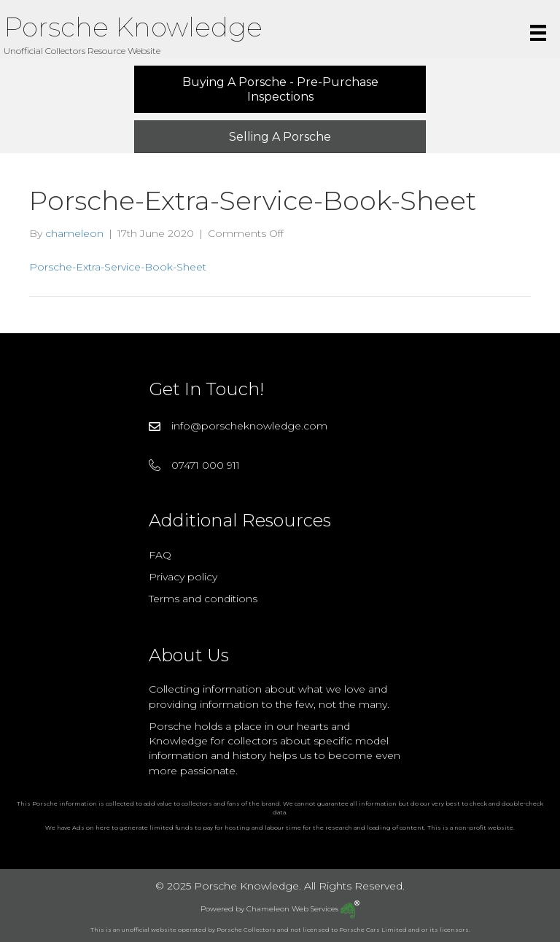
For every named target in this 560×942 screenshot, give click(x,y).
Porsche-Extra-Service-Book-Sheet (118, 267)
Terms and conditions (203, 599)
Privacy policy (183, 577)
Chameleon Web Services (303, 909)
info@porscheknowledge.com (249, 426)
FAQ (160, 555)
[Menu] (538, 33)
